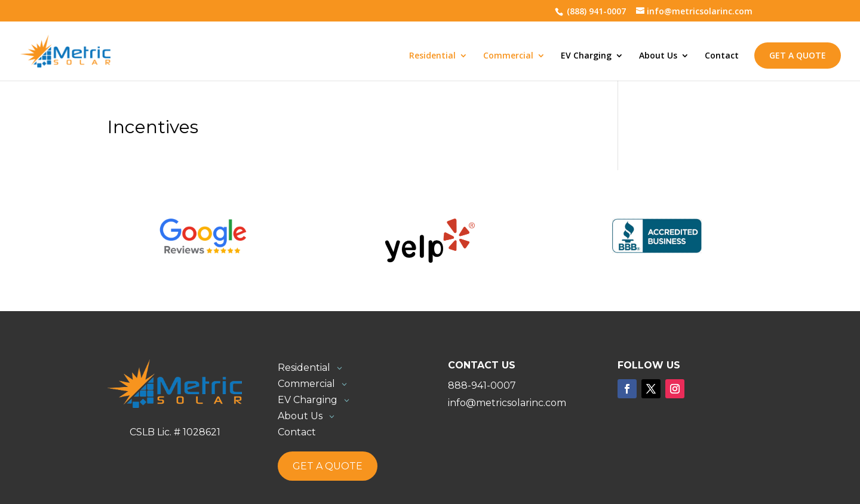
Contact (722, 56)
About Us (658, 56)
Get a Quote (798, 55)
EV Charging (586, 56)
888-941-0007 (482, 385)
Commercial (508, 56)
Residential (432, 56)
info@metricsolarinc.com (507, 403)
